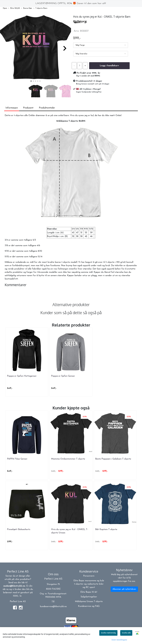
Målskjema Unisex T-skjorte (89, 602)
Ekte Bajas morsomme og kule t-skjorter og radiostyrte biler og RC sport (89, 584)
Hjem (5, 8)
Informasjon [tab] (12, 108)
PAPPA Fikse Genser (17, 459)
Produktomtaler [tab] (47, 108)
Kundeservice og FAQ (89, 606)
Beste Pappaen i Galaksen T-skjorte (113, 459)
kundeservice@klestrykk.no (53, 607)
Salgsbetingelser (89, 597)
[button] (31, 81)
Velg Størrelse (81, 54)
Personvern (89, 576)
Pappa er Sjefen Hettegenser (22, 376)
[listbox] (101, 45)
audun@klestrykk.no (14, 586)
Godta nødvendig (108, 633)
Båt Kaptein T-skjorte (106, 529)
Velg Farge (80, 45)
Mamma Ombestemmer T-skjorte (68, 459)
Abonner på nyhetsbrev (124, 589)
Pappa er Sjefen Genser (63, 376)
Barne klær (27, 8)
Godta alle (126, 633)
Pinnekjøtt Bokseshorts (19, 529)
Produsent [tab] (28, 108)
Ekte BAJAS (14, 8)
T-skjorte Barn (40, 8)
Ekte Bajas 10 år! (89, 592)
